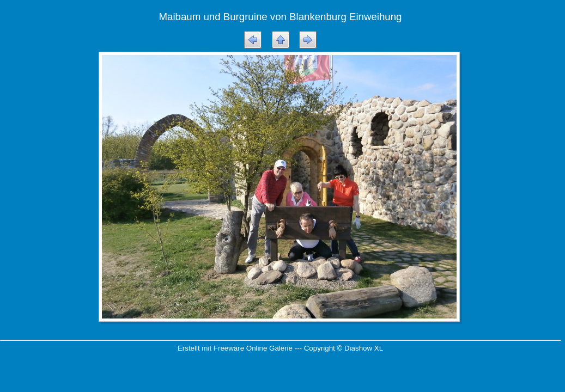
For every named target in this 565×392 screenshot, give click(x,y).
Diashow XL (364, 348)
